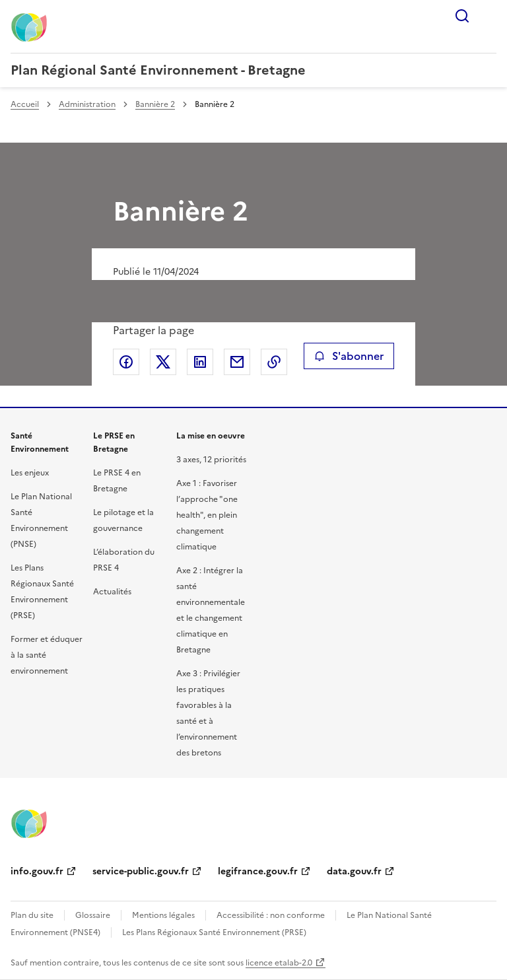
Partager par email (237, 362)
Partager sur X (163, 362)
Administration (87, 104)
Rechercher (462, 16)
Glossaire (93, 915)
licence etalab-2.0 (279, 963)
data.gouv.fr (354, 871)
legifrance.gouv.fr (258, 871)
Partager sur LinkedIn (200, 362)
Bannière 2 (155, 104)
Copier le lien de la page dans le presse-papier (274, 362)
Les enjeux (30, 473)
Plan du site (32, 915)
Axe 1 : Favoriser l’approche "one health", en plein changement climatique (207, 515)
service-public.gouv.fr (141, 871)
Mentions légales (163, 915)
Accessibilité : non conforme (271, 915)
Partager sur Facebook (126, 362)
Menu (489, 16)
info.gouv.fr (37, 871)
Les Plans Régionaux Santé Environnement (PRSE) (214, 932)
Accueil (25, 104)
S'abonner (349, 356)
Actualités (112, 592)
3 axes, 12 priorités (211, 460)
